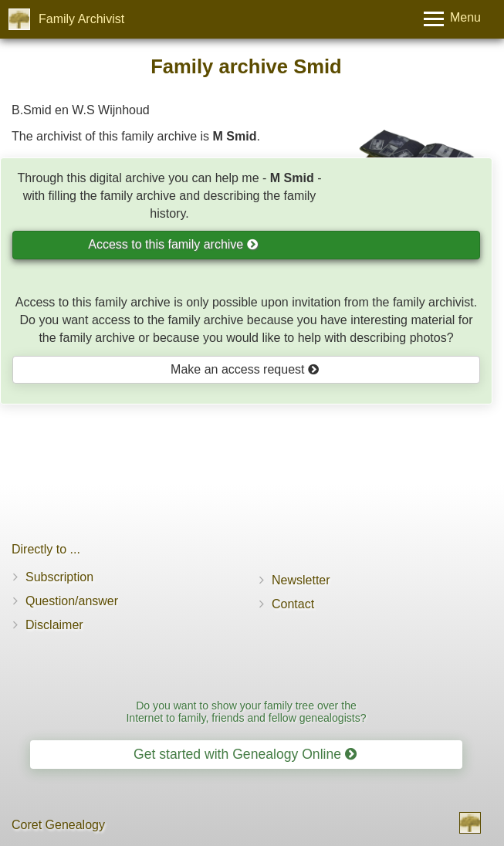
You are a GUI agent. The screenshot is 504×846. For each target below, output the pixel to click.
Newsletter (301, 580)
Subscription (59, 577)
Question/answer (72, 601)
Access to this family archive (173, 244)
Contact (293, 604)
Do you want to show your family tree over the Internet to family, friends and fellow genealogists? (246, 711)
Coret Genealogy (58, 825)
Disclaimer (54, 625)
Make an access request (245, 369)
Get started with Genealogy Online (245, 754)
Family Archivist (81, 19)
